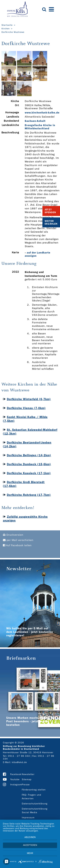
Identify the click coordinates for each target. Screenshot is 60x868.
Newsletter (28, 774)
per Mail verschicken (18, 540)
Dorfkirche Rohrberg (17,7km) (29, 495)
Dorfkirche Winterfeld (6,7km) (29, 399)
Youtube (15, 779)
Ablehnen (30, 837)
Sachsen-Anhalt (35, 121)
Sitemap (27, 779)
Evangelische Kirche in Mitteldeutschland (40, 127)
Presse (26, 785)
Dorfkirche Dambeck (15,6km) (29, 464)
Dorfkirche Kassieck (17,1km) (29, 473)
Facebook (16, 774)
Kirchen (6, 29)
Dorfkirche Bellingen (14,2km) (29, 455)
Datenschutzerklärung (35, 804)
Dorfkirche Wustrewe (13, 32)
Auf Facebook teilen (17, 545)
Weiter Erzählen (51, 222)
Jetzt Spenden (50, 211)
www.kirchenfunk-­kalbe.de (42, 113)
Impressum (28, 817)
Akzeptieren (30, 845)
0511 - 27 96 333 (19, 756)
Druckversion (13, 535)
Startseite (7, 25)
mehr (30, 853)
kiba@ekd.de (19, 762)
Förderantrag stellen (34, 790)
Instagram (16, 785)
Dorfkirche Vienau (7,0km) (26, 408)
